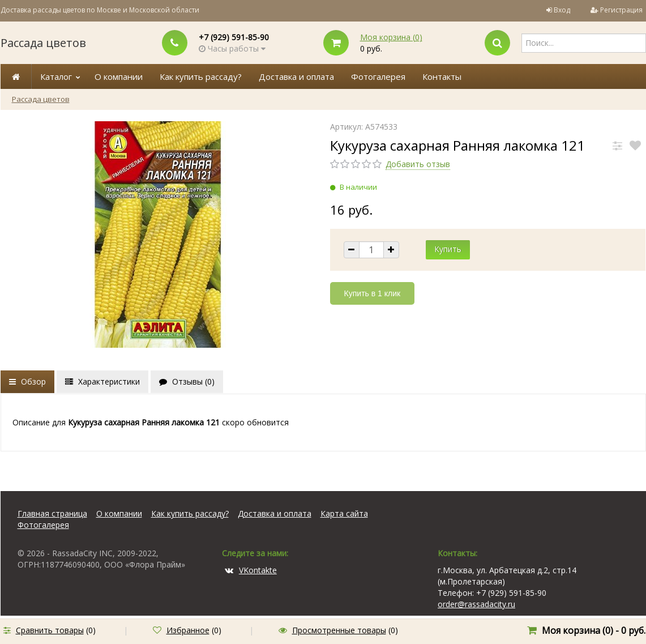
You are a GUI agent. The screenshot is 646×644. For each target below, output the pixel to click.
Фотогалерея (378, 76)
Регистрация (621, 10)
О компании (119, 76)
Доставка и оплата (296, 76)
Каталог (56, 76)
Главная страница (52, 513)
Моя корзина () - (594, 630)
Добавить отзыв (418, 164)
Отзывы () (187, 381)
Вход (562, 10)
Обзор (27, 381)
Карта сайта (344, 513)
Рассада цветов (43, 43)
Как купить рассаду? (201, 76)
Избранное (188, 630)
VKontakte (251, 570)
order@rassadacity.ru (476, 604)
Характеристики (102, 381)
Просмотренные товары (339, 630)
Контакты (442, 76)
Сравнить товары (50, 630)
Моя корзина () (391, 37)
